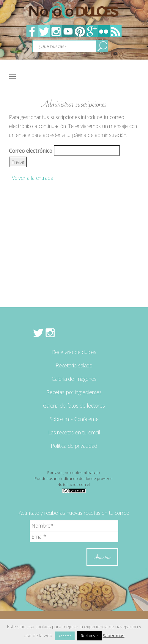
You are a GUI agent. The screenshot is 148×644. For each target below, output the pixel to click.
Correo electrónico (31, 151)
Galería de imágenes (74, 379)
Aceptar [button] (65, 636)
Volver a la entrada (31, 178)
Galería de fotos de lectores (74, 406)
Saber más (114, 635)
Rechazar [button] (89, 636)
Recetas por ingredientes (74, 392)
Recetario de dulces (74, 352)
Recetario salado (74, 365)
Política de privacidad (74, 446)
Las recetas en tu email (74, 432)
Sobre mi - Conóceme (74, 419)
